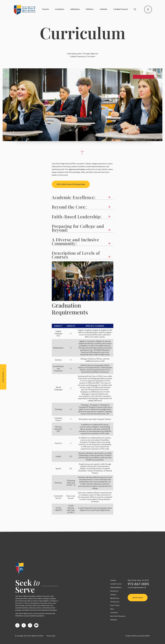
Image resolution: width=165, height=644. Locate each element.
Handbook (114, 620)
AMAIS (147, 636)
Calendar (103, 9)
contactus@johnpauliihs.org (137, 587)
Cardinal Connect (121, 9)
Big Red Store (115, 598)
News (112, 609)
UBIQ (134, 636)
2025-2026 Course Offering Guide (71, 184)
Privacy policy (51, 636)
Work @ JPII (114, 591)
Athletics (90, 9)
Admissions (75, 9)
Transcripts (114, 612)
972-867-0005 (138, 584)
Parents (46, 9)
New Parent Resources (118, 616)
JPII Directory (115, 602)
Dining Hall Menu (116, 587)
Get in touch (138, 598)
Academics (60, 9)
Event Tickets (115, 605)
